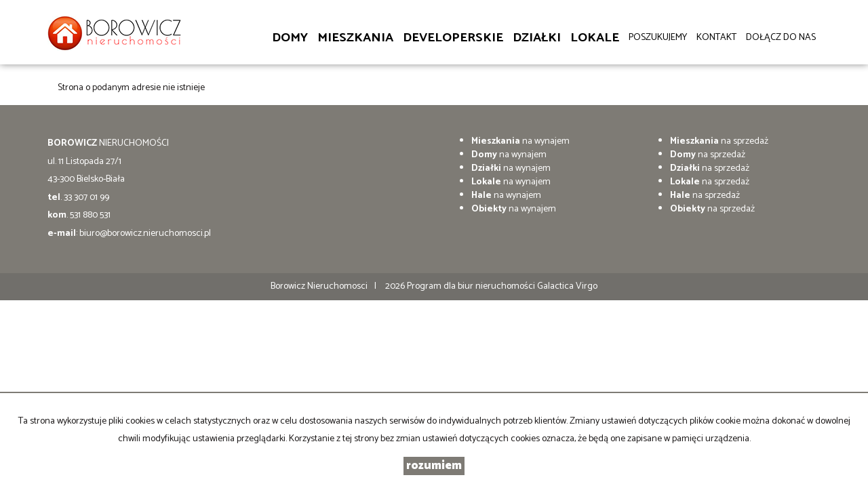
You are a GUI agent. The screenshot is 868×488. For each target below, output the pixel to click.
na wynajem (520, 141)
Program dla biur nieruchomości (472, 286)
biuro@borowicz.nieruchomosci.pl (145, 233)
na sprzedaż (719, 141)
